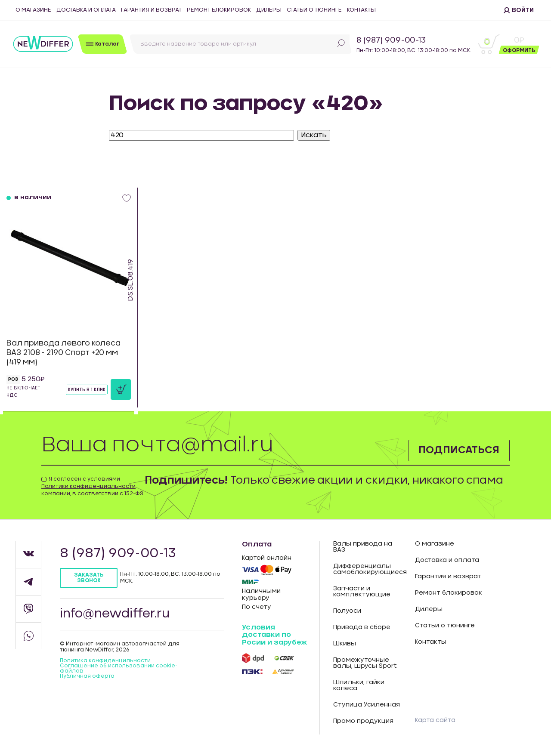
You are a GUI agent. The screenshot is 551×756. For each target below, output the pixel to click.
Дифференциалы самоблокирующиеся (368, 569)
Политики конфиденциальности (88, 486)
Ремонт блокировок (219, 10)
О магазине (33, 10)
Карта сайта (435, 720)
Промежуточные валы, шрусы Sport (365, 663)
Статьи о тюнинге (314, 10)
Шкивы (345, 644)
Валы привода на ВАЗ (363, 547)
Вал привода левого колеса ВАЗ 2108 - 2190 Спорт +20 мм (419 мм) (63, 353)
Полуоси (347, 611)
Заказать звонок (89, 578)
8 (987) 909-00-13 (391, 40)
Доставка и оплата (86, 10)
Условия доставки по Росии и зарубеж (274, 635)
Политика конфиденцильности (105, 660)
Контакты (361, 10)
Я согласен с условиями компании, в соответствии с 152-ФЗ (92, 486)
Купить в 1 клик (87, 390)
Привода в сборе (362, 627)
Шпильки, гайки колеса (359, 685)
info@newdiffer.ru (115, 614)
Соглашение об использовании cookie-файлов (119, 668)
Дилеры (269, 10)
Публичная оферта (87, 676)
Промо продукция (363, 721)
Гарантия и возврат (151, 10)
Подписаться (458, 450)
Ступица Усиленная (367, 705)
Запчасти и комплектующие (362, 592)
